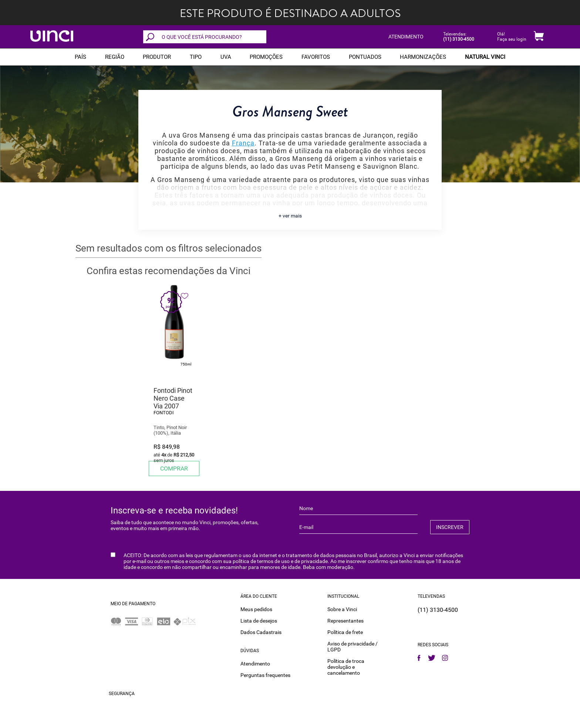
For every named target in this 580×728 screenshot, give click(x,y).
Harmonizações (423, 57)
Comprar (174, 469)
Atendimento (255, 664)
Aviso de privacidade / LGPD (353, 647)
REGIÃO (115, 57)
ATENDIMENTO (406, 37)
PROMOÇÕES (266, 57)
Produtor (157, 57)
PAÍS (80, 57)
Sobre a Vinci (342, 609)
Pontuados (365, 57)
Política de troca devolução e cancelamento (346, 667)
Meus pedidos (256, 609)
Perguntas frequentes (265, 675)
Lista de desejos (259, 621)
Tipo (196, 57)
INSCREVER (450, 527)
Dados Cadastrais (261, 632)
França (243, 143)
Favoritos (316, 57)
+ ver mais (290, 216)
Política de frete (345, 632)
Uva (226, 57)
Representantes (345, 621)
